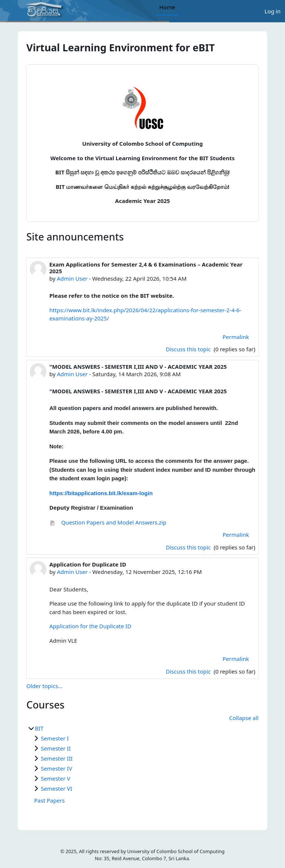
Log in (273, 11)
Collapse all (244, 718)
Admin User (72, 278)
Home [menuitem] (167, 7)
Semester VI (56, 788)
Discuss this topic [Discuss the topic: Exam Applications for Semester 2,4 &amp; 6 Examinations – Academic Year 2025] (189, 349)
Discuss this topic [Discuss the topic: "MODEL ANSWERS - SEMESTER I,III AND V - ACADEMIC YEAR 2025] (189, 547)
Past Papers (50, 800)
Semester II (56, 748)
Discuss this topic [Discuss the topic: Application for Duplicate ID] (189, 671)
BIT (39, 728)
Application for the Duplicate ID (90, 626)
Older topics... (44, 686)
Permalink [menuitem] (236, 337)
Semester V (55, 778)
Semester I (55, 738)
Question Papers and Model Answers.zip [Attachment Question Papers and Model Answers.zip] (108, 522)
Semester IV (56, 768)
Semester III (57, 758)
